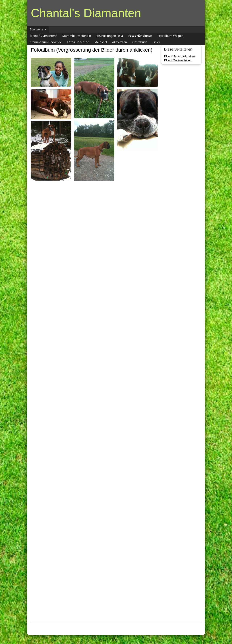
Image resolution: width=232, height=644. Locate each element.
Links (156, 42)
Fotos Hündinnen (140, 36)
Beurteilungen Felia (110, 36)
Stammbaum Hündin (77, 36)
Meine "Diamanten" (43, 36)
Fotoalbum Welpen (170, 36)
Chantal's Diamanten (86, 13)
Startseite (37, 29)
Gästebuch (140, 42)
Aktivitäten (120, 42)
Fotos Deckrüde (78, 42)
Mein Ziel (101, 42)
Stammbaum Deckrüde (46, 42)
